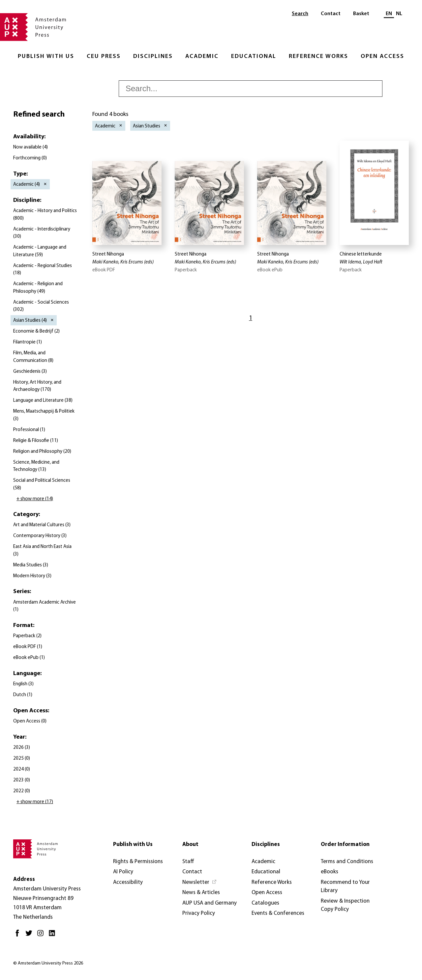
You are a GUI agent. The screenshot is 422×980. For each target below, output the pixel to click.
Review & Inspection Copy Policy (345, 905)
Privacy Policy (199, 913)
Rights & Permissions (138, 862)
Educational (254, 56)
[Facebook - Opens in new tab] (19, 936)
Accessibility (128, 882)
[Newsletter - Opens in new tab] (200, 883)
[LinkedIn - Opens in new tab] (54, 936)
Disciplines (153, 56)
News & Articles (201, 893)
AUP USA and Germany (210, 903)
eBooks (330, 872)
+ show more (35, 499)
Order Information (345, 844)
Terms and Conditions (347, 862)
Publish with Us (46, 56)
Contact (331, 14)
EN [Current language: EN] (389, 14)
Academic (202, 56)
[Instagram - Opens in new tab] (42, 936)
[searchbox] (251, 89)
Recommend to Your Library (345, 887)
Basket (361, 14)
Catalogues (265, 903)
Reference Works (318, 56)
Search (300, 14)
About (190, 844)
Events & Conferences (278, 913)
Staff (188, 862)
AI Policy (123, 872)
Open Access (382, 56)
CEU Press (104, 56)
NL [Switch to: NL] (399, 14)
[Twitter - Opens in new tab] (30, 936)
